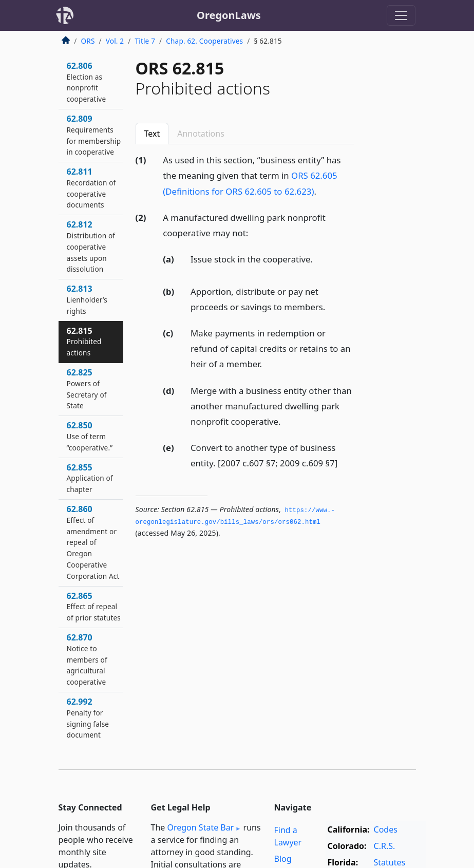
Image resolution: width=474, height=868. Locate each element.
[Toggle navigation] (401, 15)
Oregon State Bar (200, 827)
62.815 (84, 342)
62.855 (90, 478)
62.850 (90, 436)
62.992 (88, 718)
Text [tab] (152, 134)
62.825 (87, 389)
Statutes (390, 862)
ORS (88, 41)
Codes (386, 829)
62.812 (91, 246)
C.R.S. (385, 846)
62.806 (87, 82)
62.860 (93, 542)
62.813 (87, 299)
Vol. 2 (115, 41)
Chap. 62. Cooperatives (204, 41)
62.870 (87, 659)
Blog (283, 859)
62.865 (94, 607)
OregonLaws (229, 15)
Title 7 (145, 41)
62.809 (94, 135)
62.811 (91, 188)
